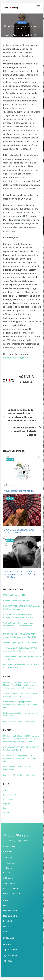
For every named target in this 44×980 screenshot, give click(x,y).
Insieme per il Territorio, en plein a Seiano (20, 721)
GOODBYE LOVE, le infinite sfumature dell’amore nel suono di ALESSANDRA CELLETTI (19, 626)
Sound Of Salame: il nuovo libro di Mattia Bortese (24, 431)
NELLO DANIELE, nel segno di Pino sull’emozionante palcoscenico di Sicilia (19, 616)
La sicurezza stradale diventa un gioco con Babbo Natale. (20, 714)
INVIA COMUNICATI (12, 894)
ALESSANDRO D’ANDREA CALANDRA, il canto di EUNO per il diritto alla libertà (20, 649)
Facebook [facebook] (10, 950)
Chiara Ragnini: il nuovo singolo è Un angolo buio (22, 27)
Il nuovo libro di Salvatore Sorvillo (17, 600)
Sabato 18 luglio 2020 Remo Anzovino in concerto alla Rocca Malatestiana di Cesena (22, 415)
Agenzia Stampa (13, 35)
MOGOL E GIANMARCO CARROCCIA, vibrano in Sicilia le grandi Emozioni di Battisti (21, 635)
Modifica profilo (10, 799)
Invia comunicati (10, 795)
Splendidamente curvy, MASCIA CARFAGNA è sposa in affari (22, 658)
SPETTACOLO (9, 852)
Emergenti (12, 863)
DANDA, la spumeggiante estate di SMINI (19, 531)
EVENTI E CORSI (10, 888)
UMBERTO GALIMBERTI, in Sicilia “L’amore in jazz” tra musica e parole (21, 607)
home (5, 790)
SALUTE (7, 873)
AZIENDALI (8, 878)
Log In (6, 808)
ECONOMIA (10, 884)
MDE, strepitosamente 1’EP (20, 491)
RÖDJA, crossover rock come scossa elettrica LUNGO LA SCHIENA (21, 574)
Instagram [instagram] (10, 955)
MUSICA (22, 22)
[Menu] (38, 6)
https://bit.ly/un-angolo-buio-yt (18, 358)
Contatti (7, 812)
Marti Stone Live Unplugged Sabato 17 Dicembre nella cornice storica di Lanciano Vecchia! (20, 704)
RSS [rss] (8, 961)
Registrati (7, 804)
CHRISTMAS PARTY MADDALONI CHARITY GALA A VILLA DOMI (22, 695)
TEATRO (9, 868)
